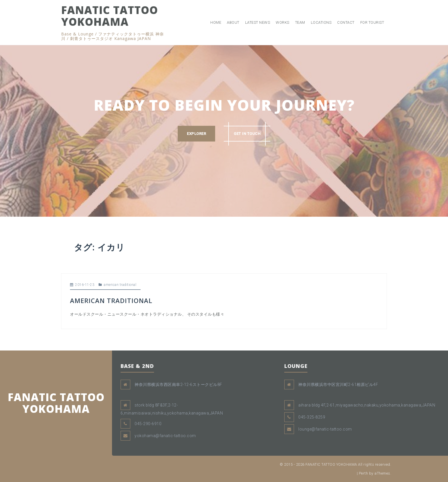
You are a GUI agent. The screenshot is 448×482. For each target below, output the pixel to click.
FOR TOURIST (372, 22)
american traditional (120, 285)
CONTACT (346, 22)
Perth (364, 473)
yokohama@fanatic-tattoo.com (165, 436)
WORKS (283, 22)
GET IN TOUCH (247, 134)
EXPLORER (196, 134)
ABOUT (233, 22)
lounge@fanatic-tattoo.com (325, 429)
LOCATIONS (321, 22)
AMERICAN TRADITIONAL (111, 300)
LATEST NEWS (258, 22)
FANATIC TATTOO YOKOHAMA (110, 16)
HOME (216, 22)
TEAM (300, 22)
